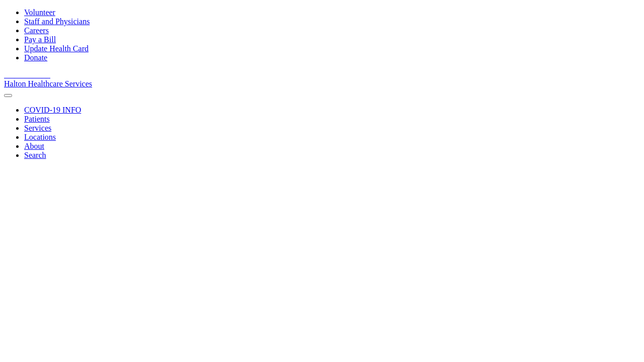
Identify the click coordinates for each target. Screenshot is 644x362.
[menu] (8, 96)
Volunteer (40, 12)
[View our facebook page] (10, 75)
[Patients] (37, 119)
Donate (36, 58)
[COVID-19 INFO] (53, 110)
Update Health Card (56, 49)
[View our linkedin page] (34, 75)
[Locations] (40, 137)
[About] (34, 146)
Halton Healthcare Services (48, 84)
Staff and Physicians (57, 21)
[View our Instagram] (45, 75)
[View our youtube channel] (22, 75)
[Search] (35, 155)
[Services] (38, 128)
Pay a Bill (40, 39)
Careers (36, 30)
